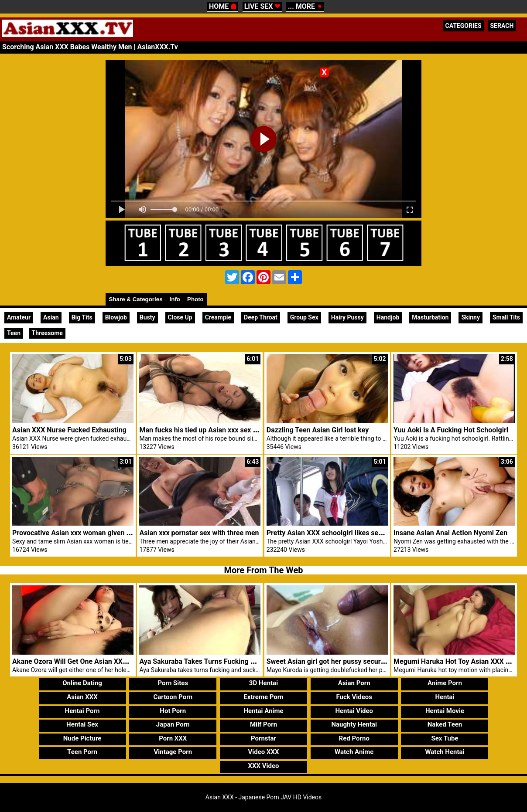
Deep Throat (261, 317)
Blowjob (116, 317)
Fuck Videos (354, 697)
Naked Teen (445, 724)
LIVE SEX (262, 6)
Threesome (47, 333)
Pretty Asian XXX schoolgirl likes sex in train (336, 533)
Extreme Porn (263, 697)
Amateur (19, 317)
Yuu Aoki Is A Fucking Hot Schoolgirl (451, 430)
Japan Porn (173, 724)
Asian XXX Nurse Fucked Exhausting (69, 430)
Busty (147, 317)
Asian (51, 317)
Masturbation (430, 317)
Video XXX (263, 752)
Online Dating (82, 683)
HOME (223, 6)
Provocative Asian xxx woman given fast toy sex (87, 533)
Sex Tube (445, 738)
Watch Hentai (445, 752)
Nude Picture (82, 738)
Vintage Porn (173, 752)
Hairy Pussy (347, 317)
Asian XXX (82, 697)
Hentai (445, 697)
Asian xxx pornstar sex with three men (199, 533)
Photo (195, 299)
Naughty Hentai (354, 724)
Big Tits (82, 317)
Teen (14, 333)
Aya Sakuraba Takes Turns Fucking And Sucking (214, 661)
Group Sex (304, 317)
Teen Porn (82, 752)
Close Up (180, 317)
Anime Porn (445, 683)
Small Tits (506, 317)
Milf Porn (263, 724)
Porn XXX (173, 738)
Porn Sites (173, 683)
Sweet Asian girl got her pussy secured (327, 661)
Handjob (388, 317)
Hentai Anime (263, 711)
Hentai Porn (82, 711)
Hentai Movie (445, 711)
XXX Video (263, 766)
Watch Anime (354, 752)
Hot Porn (173, 711)
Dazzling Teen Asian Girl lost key (318, 430)
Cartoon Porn (173, 697)
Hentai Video (354, 711)
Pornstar (263, 738)
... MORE (305, 6)
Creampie (218, 317)
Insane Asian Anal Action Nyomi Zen (450, 533)
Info (175, 299)
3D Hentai (263, 683)
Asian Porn (354, 683)
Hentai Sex (82, 724)
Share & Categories (136, 299)
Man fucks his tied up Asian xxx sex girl (201, 430)
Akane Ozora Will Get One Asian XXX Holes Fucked (92, 661)
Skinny (471, 317)
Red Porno (354, 738)
